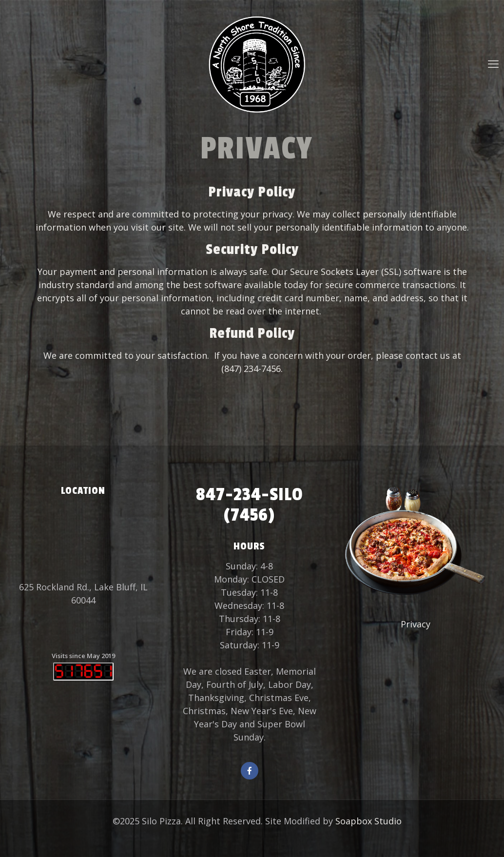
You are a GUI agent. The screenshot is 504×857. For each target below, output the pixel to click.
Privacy (416, 624)
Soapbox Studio (368, 821)
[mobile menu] (493, 63)
